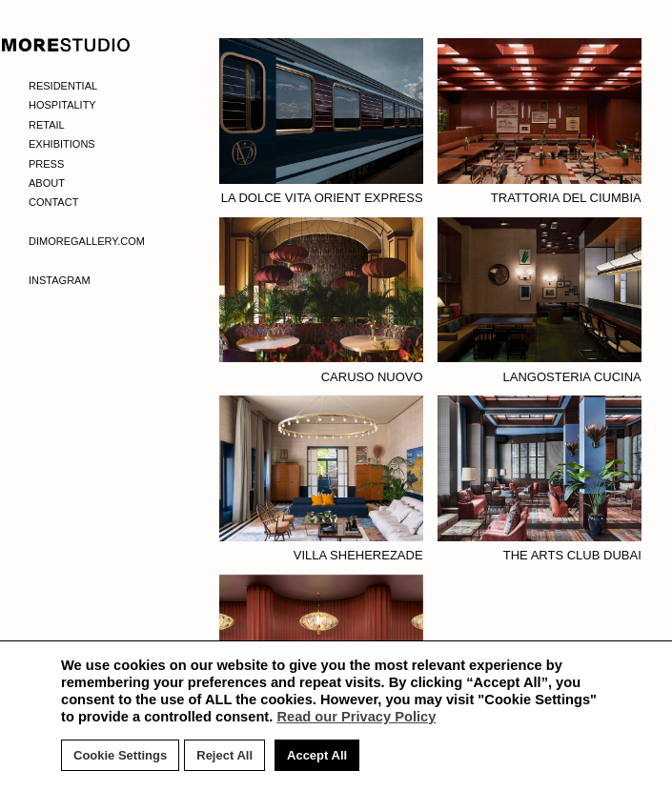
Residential (63, 86)
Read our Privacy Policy (356, 717)
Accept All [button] (317, 755)
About (47, 183)
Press (46, 164)
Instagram (60, 280)
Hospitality (62, 105)
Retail (47, 125)
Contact (53, 202)
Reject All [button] (224, 755)
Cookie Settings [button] (120, 755)
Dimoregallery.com (87, 241)
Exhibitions (62, 144)
